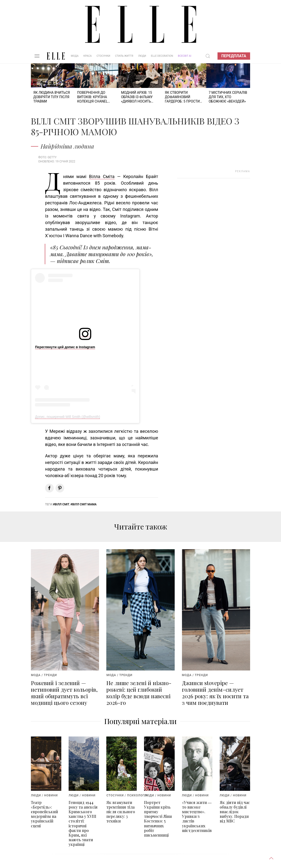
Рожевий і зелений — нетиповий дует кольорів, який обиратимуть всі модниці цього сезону (64, 693)
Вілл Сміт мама (84, 504)
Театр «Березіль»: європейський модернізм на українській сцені (44, 814)
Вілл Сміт (62, 504)
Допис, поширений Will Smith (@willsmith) (68, 417)
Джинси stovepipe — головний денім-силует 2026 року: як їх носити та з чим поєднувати (215, 693)
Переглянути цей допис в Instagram (65, 347)
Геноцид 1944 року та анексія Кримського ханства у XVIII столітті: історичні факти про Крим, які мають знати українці (83, 823)
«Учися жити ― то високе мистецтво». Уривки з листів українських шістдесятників (197, 816)
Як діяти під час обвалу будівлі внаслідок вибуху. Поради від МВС (235, 812)
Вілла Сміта (102, 176)
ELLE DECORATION (162, 56)
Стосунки (103, 56)
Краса (88, 56)
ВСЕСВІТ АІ (185, 56)
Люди (142, 56)
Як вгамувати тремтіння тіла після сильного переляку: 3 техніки (121, 812)
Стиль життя (124, 56)
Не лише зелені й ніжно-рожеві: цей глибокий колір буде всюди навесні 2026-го (139, 693)
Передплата (234, 56)
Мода (75, 56)
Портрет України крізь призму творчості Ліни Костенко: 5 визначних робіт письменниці (158, 819)
